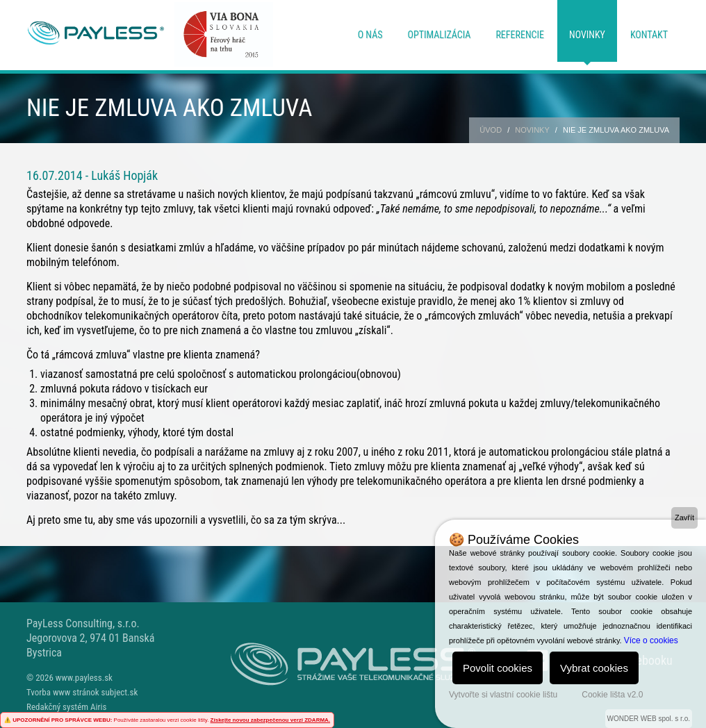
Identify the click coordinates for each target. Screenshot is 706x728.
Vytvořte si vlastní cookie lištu (503, 695)
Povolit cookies (498, 668)
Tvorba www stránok (63, 692)
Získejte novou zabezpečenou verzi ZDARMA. (270, 720)
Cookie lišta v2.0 (612, 695)
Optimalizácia (440, 35)
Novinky (587, 35)
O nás (370, 35)
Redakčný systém (57, 707)
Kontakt (649, 35)
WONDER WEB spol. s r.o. (649, 719)
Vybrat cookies (594, 668)
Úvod (491, 130)
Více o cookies (651, 640)
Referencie (520, 35)
